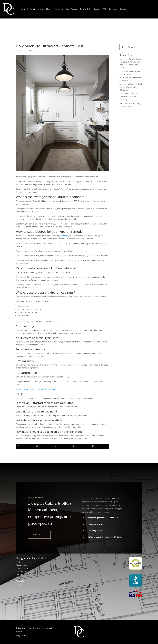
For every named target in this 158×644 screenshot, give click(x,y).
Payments (113, 9)
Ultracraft (32, 50)
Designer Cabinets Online (31, 9)
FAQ (105, 9)
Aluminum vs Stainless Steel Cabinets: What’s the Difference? (131, 87)
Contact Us (39, 535)
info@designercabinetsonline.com (103, 518)
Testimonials (58, 9)
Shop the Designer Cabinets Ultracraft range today (36, 389)
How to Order (86, 9)
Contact (123, 9)
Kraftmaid (64, 236)
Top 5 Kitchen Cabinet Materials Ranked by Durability (128, 97)
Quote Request (71, 9)
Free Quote (129, 47)
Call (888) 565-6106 (96, 524)
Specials (97, 9)
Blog (48, 9)
